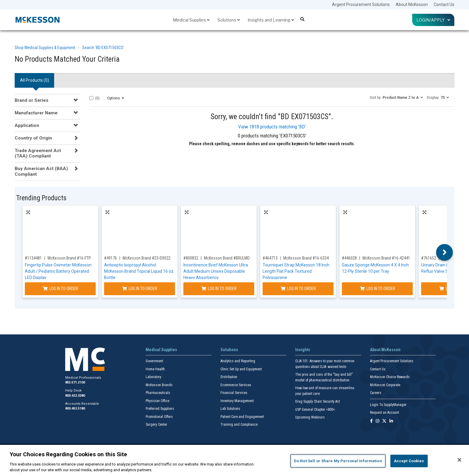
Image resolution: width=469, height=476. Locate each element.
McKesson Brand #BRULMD (227, 258)
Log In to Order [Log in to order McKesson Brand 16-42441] (377, 289)
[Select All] (91, 98)
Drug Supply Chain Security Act (318, 401)
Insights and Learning (271, 20)
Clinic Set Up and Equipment (241, 369)
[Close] (459, 460)
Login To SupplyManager (388, 405)
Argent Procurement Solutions (361, 4)
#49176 (111, 258)
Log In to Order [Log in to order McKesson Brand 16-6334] (298, 289)
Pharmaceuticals (158, 393)
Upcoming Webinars (310, 417)
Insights (303, 350)
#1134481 (33, 258)
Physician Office (157, 401)
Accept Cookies (409, 461)
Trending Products (41, 198)
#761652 (429, 258)
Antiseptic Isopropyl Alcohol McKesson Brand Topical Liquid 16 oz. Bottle (139, 271)
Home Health (155, 369)
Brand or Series (32, 100)
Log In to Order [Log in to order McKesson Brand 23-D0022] (140, 289)
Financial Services (234, 393)
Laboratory (153, 377)
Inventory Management (237, 401)
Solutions (229, 20)
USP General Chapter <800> (315, 410)
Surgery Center (156, 425)
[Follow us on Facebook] (371, 421)
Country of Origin (33, 138)
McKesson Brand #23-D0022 (147, 258)
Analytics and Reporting (238, 361)
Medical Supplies (191, 20)
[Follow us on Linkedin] (391, 421)
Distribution (229, 377)
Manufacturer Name (36, 113)
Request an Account (385, 413)
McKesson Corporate (385, 385)
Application (27, 125)
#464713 (270, 258)
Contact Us (444, 4)
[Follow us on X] (384, 421)
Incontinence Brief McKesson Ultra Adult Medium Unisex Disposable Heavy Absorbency (216, 271)
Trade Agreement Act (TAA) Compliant (38, 153)
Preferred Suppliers (160, 409)
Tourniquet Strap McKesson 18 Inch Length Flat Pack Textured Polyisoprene (296, 271)
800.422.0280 (75, 396)
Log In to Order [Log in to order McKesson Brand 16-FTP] (60, 289)
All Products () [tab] (35, 80)
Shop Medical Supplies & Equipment (45, 48)
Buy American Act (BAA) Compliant (41, 171)
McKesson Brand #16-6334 (306, 258)
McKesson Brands (159, 385)
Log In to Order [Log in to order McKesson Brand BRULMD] (219, 289)
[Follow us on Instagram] (377, 421)
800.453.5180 (75, 408)
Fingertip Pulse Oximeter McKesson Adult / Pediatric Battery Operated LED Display (58, 271)
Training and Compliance (239, 425)
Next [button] (445, 252)
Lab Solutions (230, 409)
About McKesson (412, 4)
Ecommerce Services (236, 385)
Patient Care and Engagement (242, 417)
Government (154, 361)
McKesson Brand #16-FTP (69, 258)
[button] (396, 97)
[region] (234, 460)
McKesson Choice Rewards (390, 377)
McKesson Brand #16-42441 (386, 258)
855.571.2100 (75, 382)
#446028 (349, 258)
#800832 (191, 258)
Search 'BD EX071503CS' (103, 48)
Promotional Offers (159, 417)
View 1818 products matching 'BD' (272, 127)
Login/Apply (433, 20)
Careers (376, 393)
